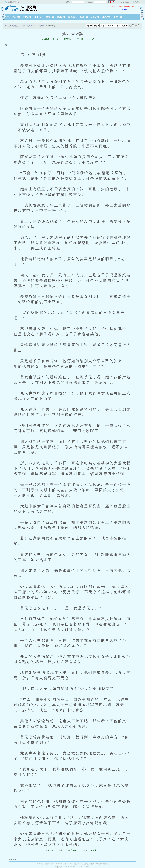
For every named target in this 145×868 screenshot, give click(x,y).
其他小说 (17, 26)
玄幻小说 (27, 17)
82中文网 (21, 8)
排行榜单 (106, 17)
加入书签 (90, 39)
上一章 (56, 39)
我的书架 (16, 17)
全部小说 (118, 17)
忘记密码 (125, 2)
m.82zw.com (125, 9)
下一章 (80, 39)
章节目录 (68, 39)
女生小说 (95, 17)
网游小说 (72, 17)
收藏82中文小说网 (14, 2)
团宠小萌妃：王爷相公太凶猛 (33, 26)
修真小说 (39, 17)
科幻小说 (84, 17)
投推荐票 (45, 39)
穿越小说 (61, 17)
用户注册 (136, 2)
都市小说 (50, 17)
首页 (7, 17)
